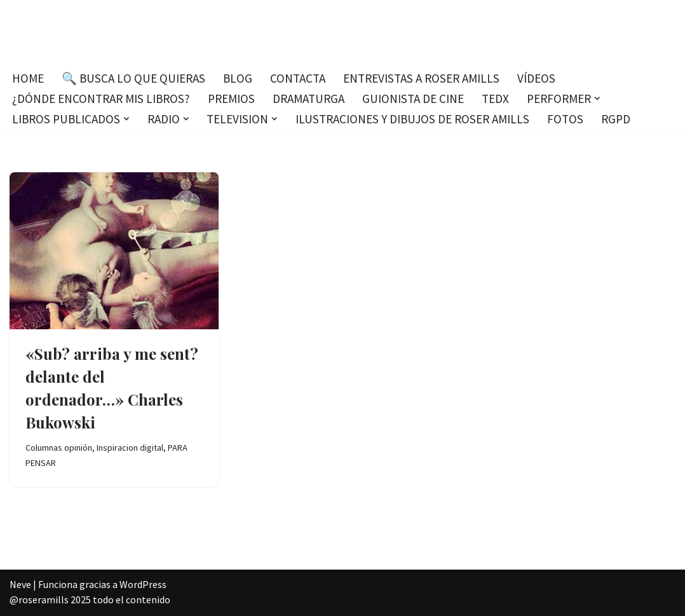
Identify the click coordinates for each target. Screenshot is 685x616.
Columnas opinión (59, 448)
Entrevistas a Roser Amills (421, 78)
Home (28, 78)
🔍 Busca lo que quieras (133, 78)
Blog (238, 78)
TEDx (495, 99)
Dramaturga (309, 99)
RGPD (616, 119)
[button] (597, 99)
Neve (20, 584)
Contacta (298, 78)
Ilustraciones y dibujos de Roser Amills (412, 119)
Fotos (565, 119)
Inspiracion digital (130, 448)
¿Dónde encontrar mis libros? (101, 99)
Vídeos (536, 78)
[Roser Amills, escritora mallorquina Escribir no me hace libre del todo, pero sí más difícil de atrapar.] (343, 31)
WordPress (143, 584)
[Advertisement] (342, 371)
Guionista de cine (413, 99)
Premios (231, 99)
